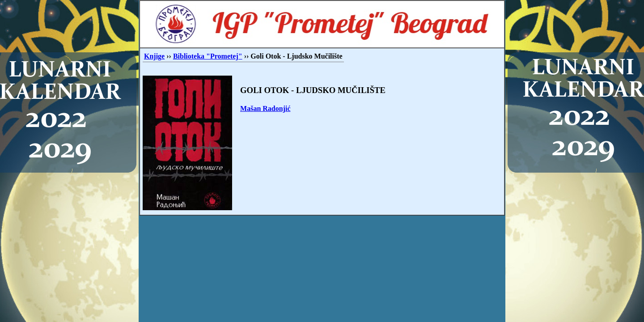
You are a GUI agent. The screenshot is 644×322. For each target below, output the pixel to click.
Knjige (154, 56)
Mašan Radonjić (265, 108)
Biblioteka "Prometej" (208, 56)
